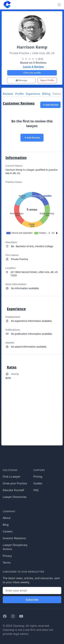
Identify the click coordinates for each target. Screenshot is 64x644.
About (7, 518)
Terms (7, 563)
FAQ (36, 490)
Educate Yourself (13, 490)
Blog (6, 525)
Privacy (7, 556)
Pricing (38, 477)
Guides (38, 483)
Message (21, 80)
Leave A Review (33, 67)
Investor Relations (14, 538)
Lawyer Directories (15, 497)
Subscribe (32, 600)
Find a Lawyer (12, 477)
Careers (8, 531)
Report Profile (47, 80)
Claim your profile (32, 73)
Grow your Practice (15, 483)
